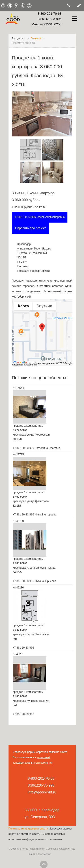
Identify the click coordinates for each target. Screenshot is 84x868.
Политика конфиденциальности (29, 829)
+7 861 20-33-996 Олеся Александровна (40, 217)
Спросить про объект (30, 228)
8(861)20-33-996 (49, 19)
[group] (42, 333)
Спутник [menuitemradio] (44, 306)
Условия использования (24, 365)
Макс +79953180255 (46, 24)
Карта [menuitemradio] (23, 306)
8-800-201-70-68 (49, 14)
